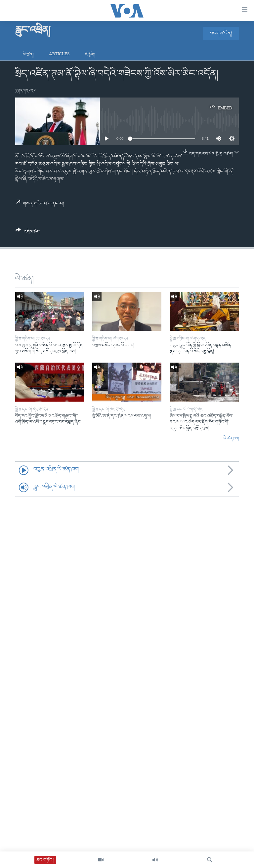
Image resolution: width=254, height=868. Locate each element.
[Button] (28, 233)
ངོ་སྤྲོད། (90, 55)
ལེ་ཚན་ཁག (231, 439)
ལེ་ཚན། (28, 55)
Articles (59, 55)
